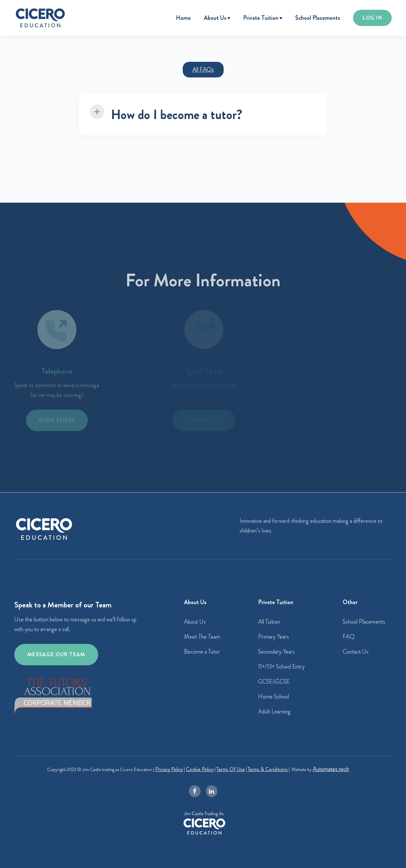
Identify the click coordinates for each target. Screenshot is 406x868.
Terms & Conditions (268, 769)
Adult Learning (274, 712)
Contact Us (356, 652)
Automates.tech (331, 769)
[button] (217, 19)
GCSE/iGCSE (274, 682)
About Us (195, 622)
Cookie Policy (200, 769)
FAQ (349, 637)
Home (183, 18)
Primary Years (274, 637)
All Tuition (269, 622)
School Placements (318, 18)
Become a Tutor (202, 652)
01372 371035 (57, 420)
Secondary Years (276, 652)
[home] (40, 18)
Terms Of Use (231, 769)
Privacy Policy (169, 769)
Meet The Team (202, 637)
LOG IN (372, 18)
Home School (274, 697)
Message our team (56, 654)
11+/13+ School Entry (281, 667)
